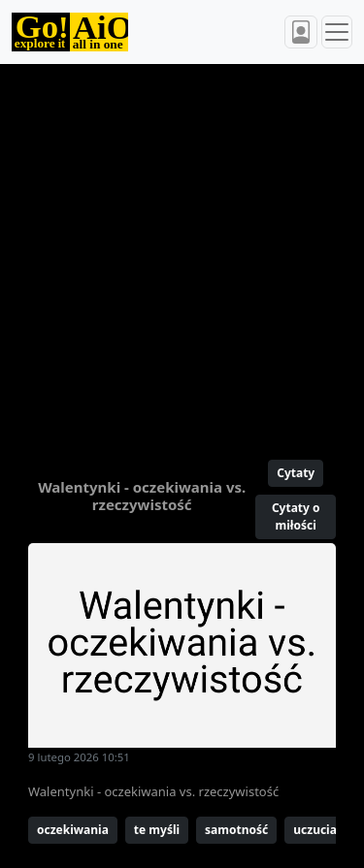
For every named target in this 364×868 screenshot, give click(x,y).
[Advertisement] (182, 254)
